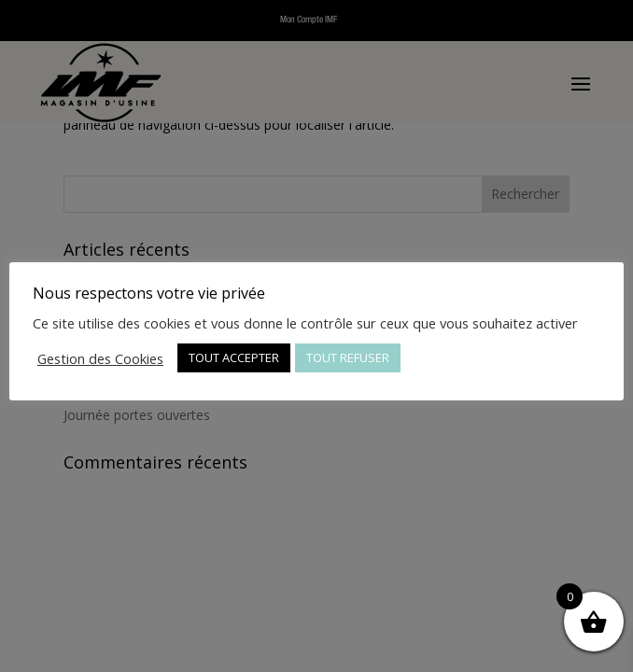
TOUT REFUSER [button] (348, 357)
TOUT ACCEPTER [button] (234, 357)
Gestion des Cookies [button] (100, 358)
